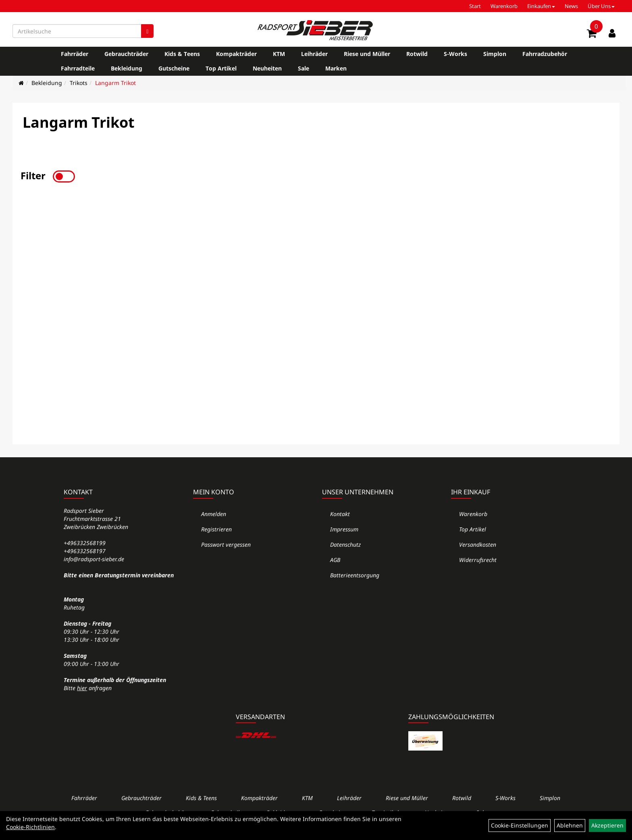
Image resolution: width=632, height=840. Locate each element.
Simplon (495, 54)
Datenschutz (345, 544)
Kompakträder (236, 54)
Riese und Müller (367, 54)
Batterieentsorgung (355, 575)
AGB (335, 560)
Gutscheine (174, 68)
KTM (279, 54)
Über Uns (601, 6)
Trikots (79, 83)
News (571, 6)
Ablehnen (570, 825)
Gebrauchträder (126, 54)
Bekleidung (127, 68)
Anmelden (214, 514)
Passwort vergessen (226, 544)
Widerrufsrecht (478, 560)
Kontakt (340, 514)
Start (475, 6)
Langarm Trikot (115, 83)
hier (82, 688)
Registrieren (216, 529)
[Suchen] (147, 31)
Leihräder (314, 54)
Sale (304, 68)
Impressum (344, 529)
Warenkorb (504, 6)
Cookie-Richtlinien (30, 827)
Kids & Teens (182, 54)
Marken (336, 68)
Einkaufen (541, 6)
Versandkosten (478, 544)
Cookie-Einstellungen (520, 825)
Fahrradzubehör (545, 54)
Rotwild (417, 54)
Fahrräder (75, 54)
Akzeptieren (607, 825)
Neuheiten (267, 68)
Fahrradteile (78, 68)
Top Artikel (221, 68)
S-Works (455, 54)
